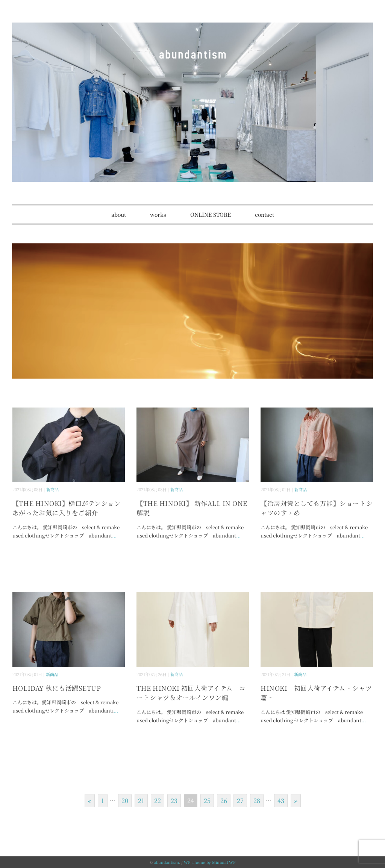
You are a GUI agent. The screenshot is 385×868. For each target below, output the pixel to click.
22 (158, 801)
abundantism (166, 862)
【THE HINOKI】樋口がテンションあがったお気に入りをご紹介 (67, 508)
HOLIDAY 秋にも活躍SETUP (57, 688)
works (158, 214)
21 (141, 801)
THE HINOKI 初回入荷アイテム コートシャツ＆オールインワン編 (191, 693)
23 (174, 801)
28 (257, 801)
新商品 (52, 489)
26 (224, 801)
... (114, 535)
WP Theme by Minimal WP (210, 862)
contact (264, 214)
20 (125, 801)
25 (207, 801)
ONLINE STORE (211, 214)
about (119, 214)
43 (281, 801)
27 (240, 801)
